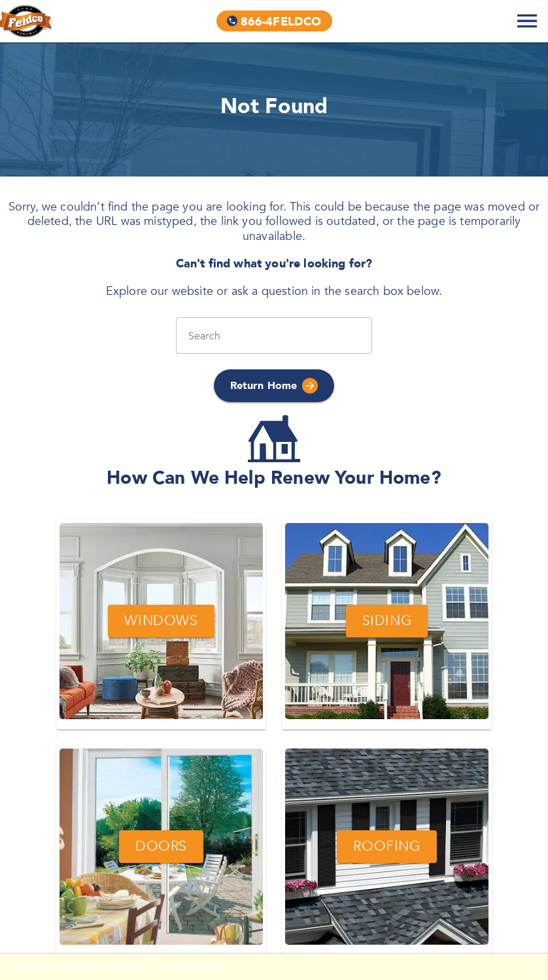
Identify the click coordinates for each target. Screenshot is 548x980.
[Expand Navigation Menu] (527, 21)
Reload (203, 966)
